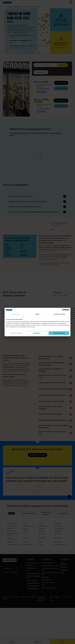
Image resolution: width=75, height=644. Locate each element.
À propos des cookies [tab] (59, 314)
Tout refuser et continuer (16, 333)
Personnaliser (38, 333)
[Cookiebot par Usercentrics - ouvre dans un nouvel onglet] (63, 310)
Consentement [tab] (16, 314)
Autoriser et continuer (59, 333)
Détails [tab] (37, 314)
